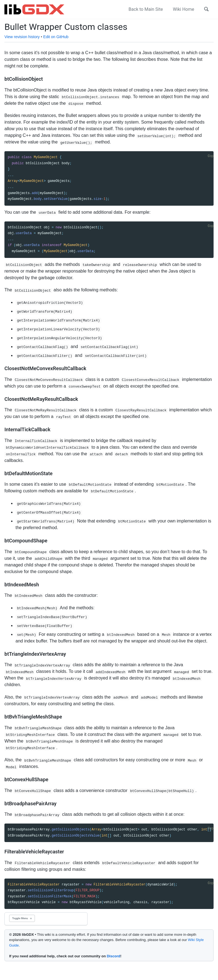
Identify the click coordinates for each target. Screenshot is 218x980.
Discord (113, 956)
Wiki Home (184, 9)
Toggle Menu (20, 918)
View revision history (22, 37)
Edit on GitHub (56, 37)
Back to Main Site (146, 9)
